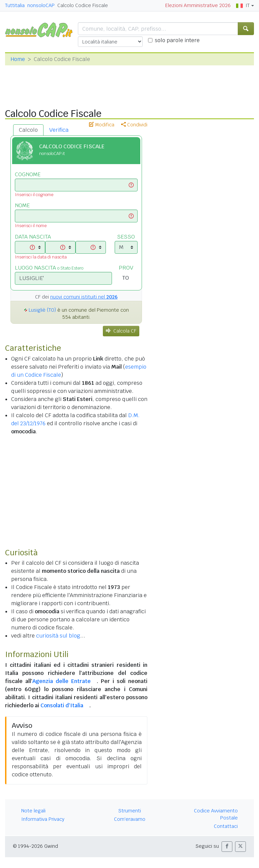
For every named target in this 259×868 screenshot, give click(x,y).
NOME (22, 205)
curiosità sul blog (58, 636)
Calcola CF (121, 331)
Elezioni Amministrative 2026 (198, 5)
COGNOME (28, 174)
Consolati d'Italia (62, 705)
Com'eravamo (130, 819)
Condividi (134, 125)
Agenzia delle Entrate (62, 681)
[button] (227, 847)
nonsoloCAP (41, 5)
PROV (126, 268)
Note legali (33, 811)
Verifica (59, 130)
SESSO (126, 237)
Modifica (102, 125)
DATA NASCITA (33, 237)
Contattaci (226, 826)
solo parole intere (177, 40)
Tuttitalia (15, 5)
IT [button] (243, 5)
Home (18, 59)
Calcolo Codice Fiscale (83, 5)
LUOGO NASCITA (49, 268)
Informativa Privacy (43, 819)
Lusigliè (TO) (42, 310)
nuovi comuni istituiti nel (84, 297)
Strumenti (130, 811)
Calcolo (28, 130)
